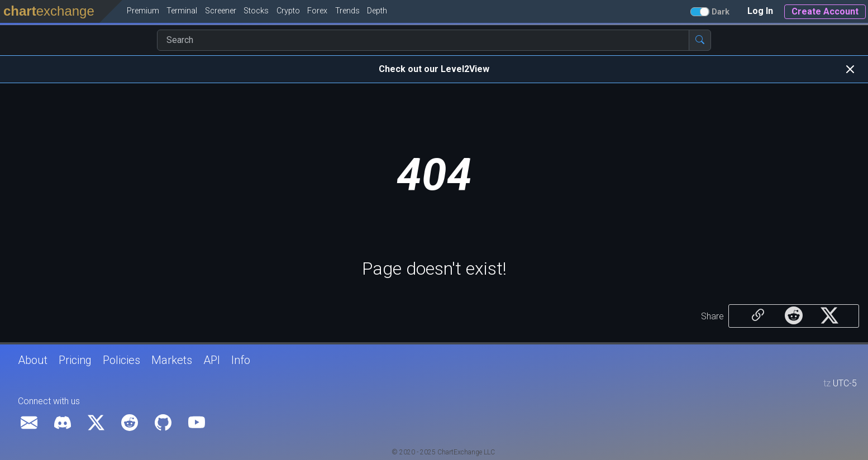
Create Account (825, 11)
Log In (760, 11)
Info (241, 360)
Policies (121, 360)
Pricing (75, 360)
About (33, 360)
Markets (172, 360)
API (212, 360)
